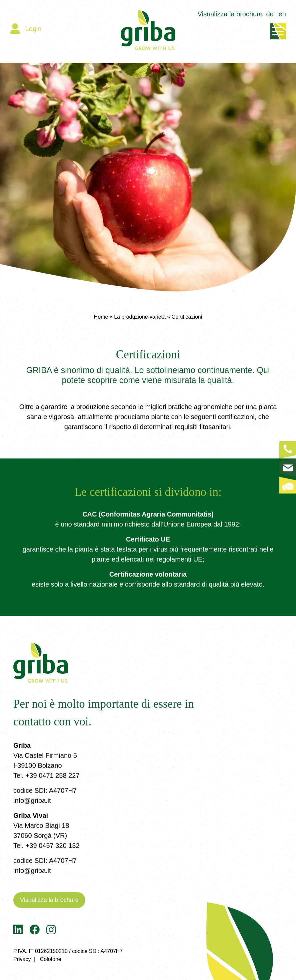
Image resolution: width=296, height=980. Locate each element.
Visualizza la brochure (230, 14)
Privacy (22, 959)
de (270, 14)
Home (101, 317)
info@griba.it (32, 800)
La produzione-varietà (140, 317)
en (282, 14)
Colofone (51, 959)
